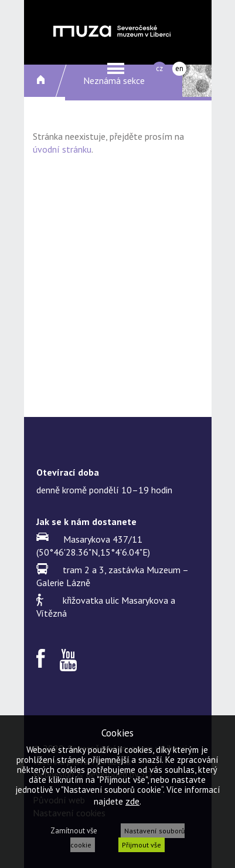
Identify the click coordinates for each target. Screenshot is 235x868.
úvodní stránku (62, 149)
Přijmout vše (142, 845)
